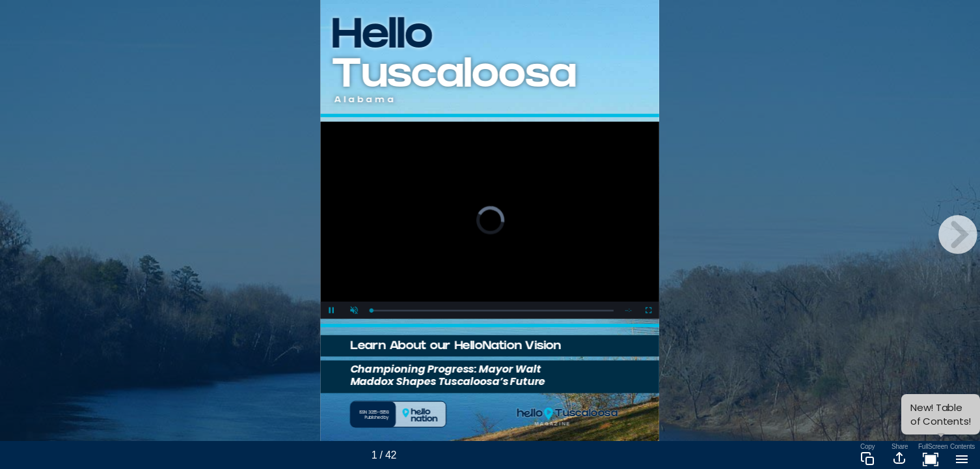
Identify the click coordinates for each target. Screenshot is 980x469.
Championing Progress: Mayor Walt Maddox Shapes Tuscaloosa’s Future (448, 375)
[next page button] (958, 234)
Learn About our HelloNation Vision (456, 347)
